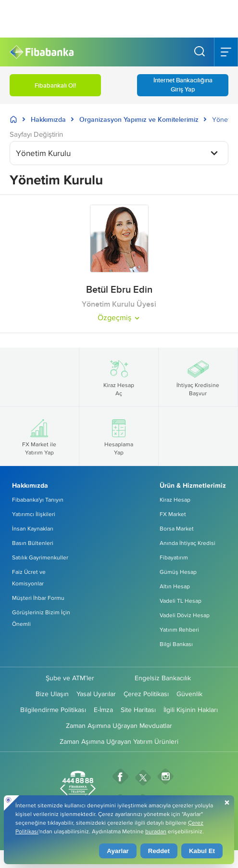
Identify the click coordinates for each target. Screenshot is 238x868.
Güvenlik (189, 694)
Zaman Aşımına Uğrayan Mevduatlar (119, 725)
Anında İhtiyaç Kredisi (188, 543)
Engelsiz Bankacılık (163, 678)
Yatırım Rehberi (179, 629)
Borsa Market (177, 528)
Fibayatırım (174, 557)
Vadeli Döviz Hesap (185, 615)
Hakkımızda (48, 119)
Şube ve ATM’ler (70, 678)
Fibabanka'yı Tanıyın (38, 499)
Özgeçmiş (119, 317)
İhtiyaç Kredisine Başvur (198, 377)
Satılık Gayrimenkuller (40, 557)
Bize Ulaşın (52, 694)
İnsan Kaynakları (33, 528)
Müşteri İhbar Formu (38, 598)
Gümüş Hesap (178, 572)
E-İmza (103, 710)
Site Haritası (138, 710)
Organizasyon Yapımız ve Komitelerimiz (139, 119)
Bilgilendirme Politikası (53, 710)
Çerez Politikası (146, 694)
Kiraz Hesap (175, 499)
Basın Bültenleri (33, 543)
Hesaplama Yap (119, 436)
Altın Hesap (175, 586)
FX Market (173, 514)
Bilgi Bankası (176, 644)
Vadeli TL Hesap (181, 601)
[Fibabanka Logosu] (42, 52)
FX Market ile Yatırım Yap (39, 436)
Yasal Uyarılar (96, 694)
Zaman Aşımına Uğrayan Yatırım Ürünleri (119, 741)
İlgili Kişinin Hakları (191, 710)
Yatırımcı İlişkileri (34, 514)
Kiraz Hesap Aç (119, 377)
